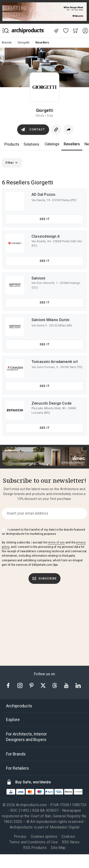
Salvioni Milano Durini (50, 320)
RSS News (71, 842)
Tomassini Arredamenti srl (55, 362)
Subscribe (44, 579)
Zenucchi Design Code (51, 403)
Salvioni (38, 278)
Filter (12, 163)
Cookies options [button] (44, 837)
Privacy (20, 836)
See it (45, 219)
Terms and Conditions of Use (33, 842)
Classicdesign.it (46, 236)
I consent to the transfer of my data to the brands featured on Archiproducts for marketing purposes (43, 532)
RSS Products (35, 848)
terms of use (56, 542)
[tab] (44, 706)
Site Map (58, 848)
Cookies (68, 836)
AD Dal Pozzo (43, 195)
